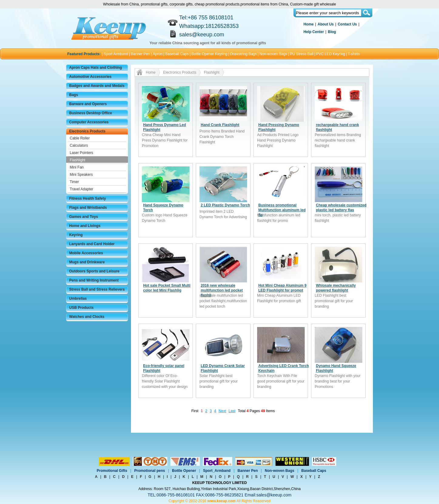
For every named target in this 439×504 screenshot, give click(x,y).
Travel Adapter (82, 189)
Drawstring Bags (243, 54)
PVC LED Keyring (331, 54)
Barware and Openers (88, 104)
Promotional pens (150, 471)
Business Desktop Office (90, 113)
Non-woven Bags (273, 54)
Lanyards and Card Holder (92, 244)
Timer (74, 182)
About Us (325, 24)
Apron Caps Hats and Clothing (96, 68)
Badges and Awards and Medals (97, 86)
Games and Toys (84, 217)
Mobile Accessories (86, 253)
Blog (332, 32)
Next (222, 411)
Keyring (76, 235)
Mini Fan (77, 167)
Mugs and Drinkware (87, 262)
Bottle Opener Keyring (209, 54)
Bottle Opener (184, 471)
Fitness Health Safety (87, 199)
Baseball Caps (177, 54)
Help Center (314, 32)
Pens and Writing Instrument (94, 280)
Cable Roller (80, 138)
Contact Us (347, 24)
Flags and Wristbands (88, 208)
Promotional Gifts (112, 471)
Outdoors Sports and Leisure (94, 271)
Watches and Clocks (87, 317)
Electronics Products (87, 131)
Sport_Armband (217, 471)
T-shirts (354, 54)
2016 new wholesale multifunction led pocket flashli (222, 290)
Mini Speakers (81, 175)
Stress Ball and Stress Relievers (97, 289)
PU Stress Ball (302, 54)
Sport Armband (116, 54)
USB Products (81, 308)
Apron (158, 54)
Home (308, 24)
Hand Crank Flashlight (220, 125)
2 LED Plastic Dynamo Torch (225, 205)
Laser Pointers (81, 153)
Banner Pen (140, 54)
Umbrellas (78, 299)
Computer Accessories (89, 122)
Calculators (79, 145)
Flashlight (77, 160)
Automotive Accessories (90, 77)
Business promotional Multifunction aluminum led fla (282, 210)
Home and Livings (85, 226)
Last (232, 411)
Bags (74, 95)
